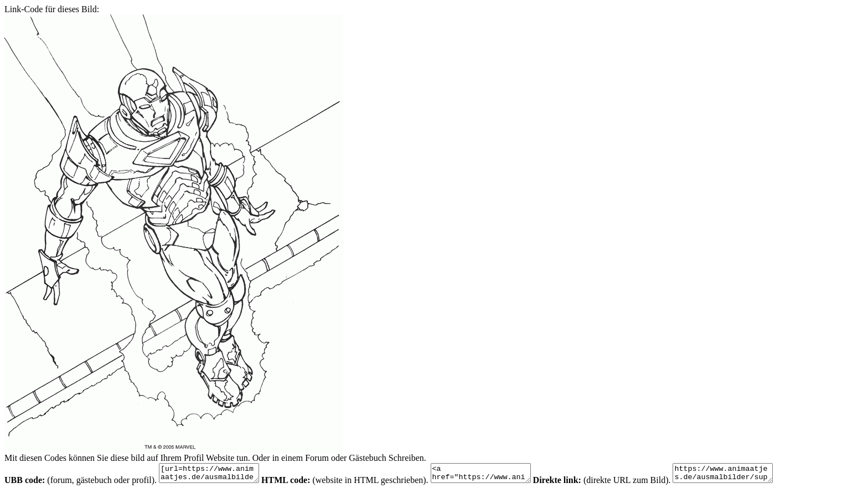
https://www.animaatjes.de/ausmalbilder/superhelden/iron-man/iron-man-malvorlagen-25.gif (750, 475)
